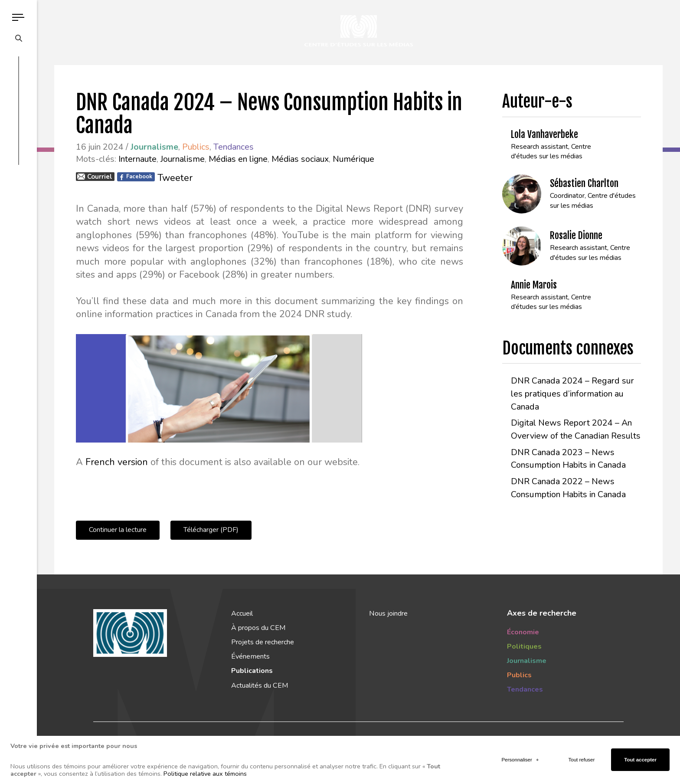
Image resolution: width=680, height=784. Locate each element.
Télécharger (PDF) (211, 530)
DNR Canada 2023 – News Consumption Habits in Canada (568, 459)
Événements (250, 656)
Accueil (242, 613)
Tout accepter (640, 756)
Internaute (137, 159)
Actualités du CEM (260, 686)
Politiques (524, 646)
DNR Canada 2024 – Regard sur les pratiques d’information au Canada (572, 394)
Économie (523, 632)
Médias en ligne (238, 159)
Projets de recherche (263, 642)
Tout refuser (582, 756)
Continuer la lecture (118, 530)
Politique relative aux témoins (205, 770)
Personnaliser (520, 756)
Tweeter (175, 178)
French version (117, 462)
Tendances (234, 147)
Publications (252, 671)
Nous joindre (388, 613)
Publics (196, 147)
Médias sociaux (300, 159)
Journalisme (183, 159)
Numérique (353, 159)
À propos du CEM (258, 628)
